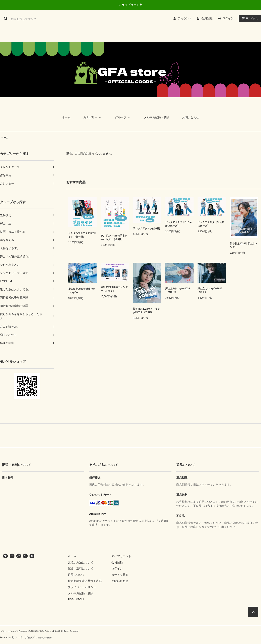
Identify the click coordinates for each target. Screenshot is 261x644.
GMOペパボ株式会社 (51, 631)
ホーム (66, 117)
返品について (76, 575)
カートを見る (120, 575)
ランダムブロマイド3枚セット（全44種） (82, 235)
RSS (71, 599)
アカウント (185, 18)
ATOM (80, 599)
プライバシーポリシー (82, 587)
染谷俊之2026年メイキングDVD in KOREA (146, 311)
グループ (123, 117)
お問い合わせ (191, 117)
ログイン (228, 18)
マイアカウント (121, 556)
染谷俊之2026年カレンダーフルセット (114, 289)
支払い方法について (81, 562)
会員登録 (207, 18)
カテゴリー (93, 117)
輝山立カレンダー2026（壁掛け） (178, 290)
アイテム (249, 18)
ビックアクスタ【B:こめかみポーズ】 (179, 224)
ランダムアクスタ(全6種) (146, 228)
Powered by (26, 637)
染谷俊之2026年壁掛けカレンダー (82, 291)
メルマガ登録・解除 (157, 117)
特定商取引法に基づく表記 (85, 581)
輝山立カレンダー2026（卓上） (210, 290)
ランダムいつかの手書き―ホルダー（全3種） (114, 238)
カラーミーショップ (9, 631)
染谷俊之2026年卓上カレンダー (243, 245)
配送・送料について (81, 568)
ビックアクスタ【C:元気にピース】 (211, 224)
